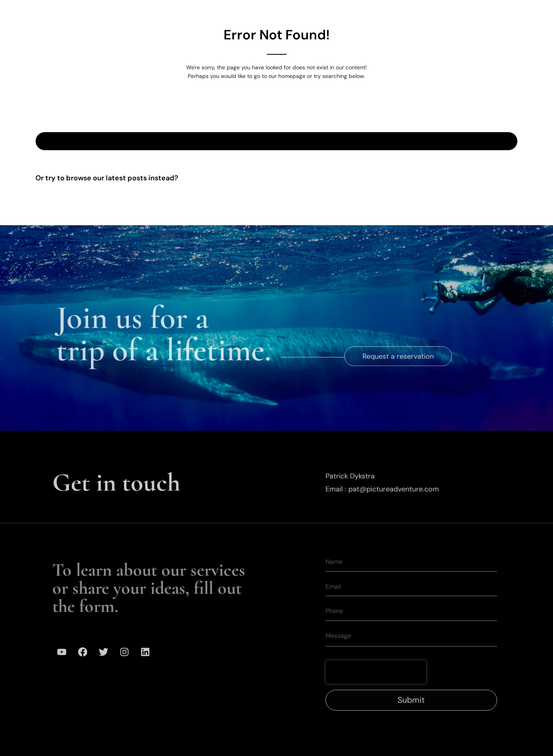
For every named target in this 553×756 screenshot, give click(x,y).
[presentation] (376, 683)
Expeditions (257, 11)
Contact (479, 11)
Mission (397, 11)
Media (438, 11)
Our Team (351, 11)
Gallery (306, 11)
